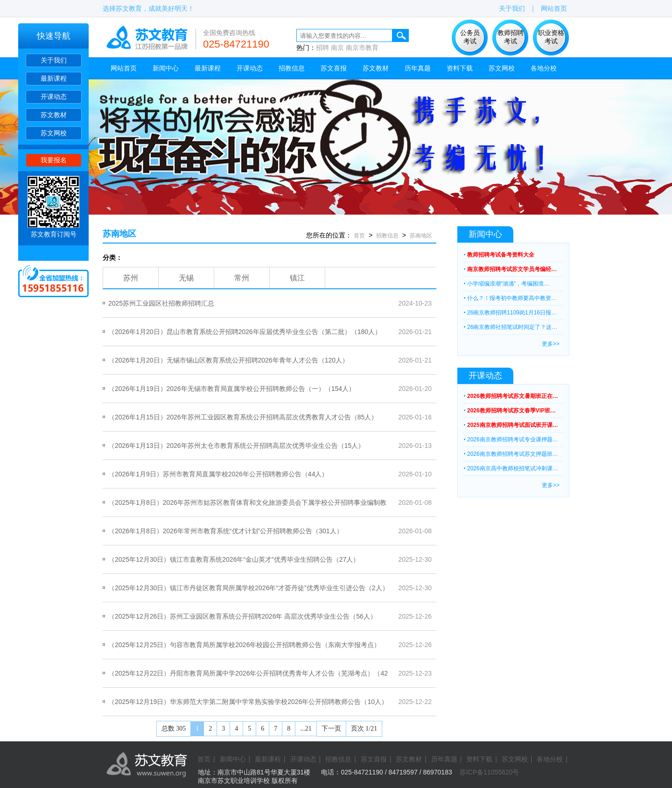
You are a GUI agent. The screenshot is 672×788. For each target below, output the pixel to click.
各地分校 (544, 68)
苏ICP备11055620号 (490, 772)
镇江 (297, 278)
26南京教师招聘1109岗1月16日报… (512, 313)
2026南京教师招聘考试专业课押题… (513, 439)
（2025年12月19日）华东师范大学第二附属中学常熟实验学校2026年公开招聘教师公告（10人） (248, 702)
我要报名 (54, 160)
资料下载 (460, 68)
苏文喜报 (334, 68)
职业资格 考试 (551, 37)
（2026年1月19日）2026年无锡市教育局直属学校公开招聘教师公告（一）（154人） (232, 389)
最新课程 (54, 78)
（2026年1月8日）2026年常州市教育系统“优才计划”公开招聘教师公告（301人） (226, 531)
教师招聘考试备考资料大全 (501, 255)
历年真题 (418, 68)
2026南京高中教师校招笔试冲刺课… (513, 468)
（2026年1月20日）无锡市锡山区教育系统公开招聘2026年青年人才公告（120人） (228, 360)
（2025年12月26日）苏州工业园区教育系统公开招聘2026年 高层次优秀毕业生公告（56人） (242, 616)
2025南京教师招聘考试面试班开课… (513, 425)
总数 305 (174, 729)
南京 (337, 48)
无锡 (186, 278)
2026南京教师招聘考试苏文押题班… (513, 454)
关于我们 (54, 60)
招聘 (322, 48)
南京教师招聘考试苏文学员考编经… (512, 269)
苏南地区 (119, 234)
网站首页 (554, 8)
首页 (359, 236)
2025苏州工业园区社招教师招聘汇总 (161, 303)
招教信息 (292, 68)
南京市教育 (362, 48)
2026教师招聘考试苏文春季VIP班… (511, 411)
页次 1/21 (364, 729)
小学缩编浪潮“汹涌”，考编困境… (508, 284)
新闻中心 (166, 68)
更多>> (551, 344)
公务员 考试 (470, 37)
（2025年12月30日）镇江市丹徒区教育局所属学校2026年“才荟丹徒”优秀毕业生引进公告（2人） (248, 588)
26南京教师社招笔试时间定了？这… (512, 327)
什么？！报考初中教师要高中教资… (512, 298)
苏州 (131, 278)
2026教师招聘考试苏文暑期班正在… (513, 396)
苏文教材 (54, 115)
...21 (306, 729)
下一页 (331, 729)
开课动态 (54, 97)
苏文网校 (54, 133)
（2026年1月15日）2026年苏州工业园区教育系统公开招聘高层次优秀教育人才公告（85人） (243, 417)
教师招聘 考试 (511, 37)
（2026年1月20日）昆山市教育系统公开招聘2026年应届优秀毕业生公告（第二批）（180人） (245, 332)
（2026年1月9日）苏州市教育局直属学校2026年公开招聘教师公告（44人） (218, 474)
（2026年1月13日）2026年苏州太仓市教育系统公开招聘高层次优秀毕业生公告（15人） (236, 446)
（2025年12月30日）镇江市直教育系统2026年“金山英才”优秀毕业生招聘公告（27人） (234, 559)
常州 (242, 278)
